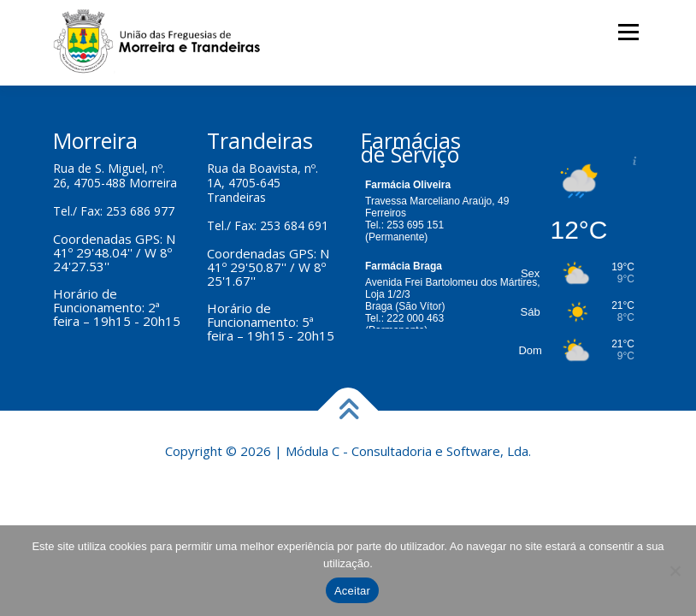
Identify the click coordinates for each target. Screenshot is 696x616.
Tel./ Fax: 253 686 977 (114, 211)
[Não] (675, 571)
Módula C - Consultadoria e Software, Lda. (408, 451)
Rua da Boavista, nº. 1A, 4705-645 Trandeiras (262, 183)
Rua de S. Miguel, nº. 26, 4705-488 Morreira (115, 175)
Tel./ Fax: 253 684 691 (268, 225)
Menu (628, 32)
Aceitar (352, 591)
